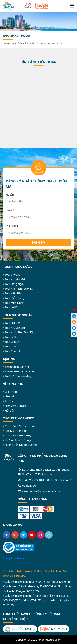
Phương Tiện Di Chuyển (19, 440)
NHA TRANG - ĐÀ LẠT (52, 43)
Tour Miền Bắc (13, 293)
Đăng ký (39, 243)
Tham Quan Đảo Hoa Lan (20, 371)
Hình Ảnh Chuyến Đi (17, 406)
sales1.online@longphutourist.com (40, 491)
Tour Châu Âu (13, 346)
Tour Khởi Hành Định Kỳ (19, 289)
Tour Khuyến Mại (15, 279)
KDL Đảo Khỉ (54, 629)
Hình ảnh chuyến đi (27, 43)
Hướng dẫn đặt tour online (21, 445)
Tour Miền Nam (14, 303)
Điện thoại (12, 226)
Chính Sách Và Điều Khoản (21, 426)
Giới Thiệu (11, 392)
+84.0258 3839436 (34, 480)
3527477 (65, 480)
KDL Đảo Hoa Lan (20, 629)
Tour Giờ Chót (13, 275)
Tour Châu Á (12, 342)
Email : (10, 210)
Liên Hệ (9, 396)
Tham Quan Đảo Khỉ (17, 367)
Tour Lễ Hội (12, 307)
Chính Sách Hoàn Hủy (18, 436)
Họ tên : (11, 195)
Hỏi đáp (10, 411)
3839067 (53, 480)
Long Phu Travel (14, 558)
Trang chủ (8, 43)
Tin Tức (9, 401)
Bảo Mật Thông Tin (16, 431)
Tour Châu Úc (13, 351)
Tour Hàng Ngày (14, 284)
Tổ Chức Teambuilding (18, 376)
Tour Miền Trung (14, 298)
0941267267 (28, 486)
